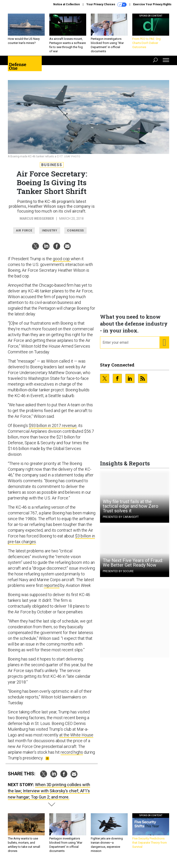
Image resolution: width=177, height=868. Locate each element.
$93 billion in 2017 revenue (53, 429)
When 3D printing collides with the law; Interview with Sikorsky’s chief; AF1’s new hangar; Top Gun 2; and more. (49, 794)
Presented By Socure (118, 575)
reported (52, 589)
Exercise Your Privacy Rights (152, 4)
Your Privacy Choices (106, 5)
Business (52, 168)
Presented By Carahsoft (121, 520)
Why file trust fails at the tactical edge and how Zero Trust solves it (131, 510)
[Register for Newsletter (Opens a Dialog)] (164, 346)
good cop (62, 262)
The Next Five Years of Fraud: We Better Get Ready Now (133, 566)
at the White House (76, 738)
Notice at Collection (66, 4)
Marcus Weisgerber (37, 222)
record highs (72, 756)
